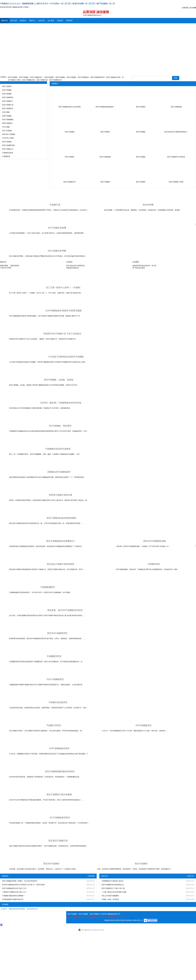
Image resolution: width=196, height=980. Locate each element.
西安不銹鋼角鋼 (176, 107)
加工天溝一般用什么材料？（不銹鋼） (64, 288)
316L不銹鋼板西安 (55, 679)
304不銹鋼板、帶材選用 (60, 426)
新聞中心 (32, 21)
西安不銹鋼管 (141, 107)
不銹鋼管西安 (154, 564)
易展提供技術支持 (111, 920)
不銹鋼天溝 (55, 205)
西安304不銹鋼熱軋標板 (155, 541)
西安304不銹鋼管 (51, 864)
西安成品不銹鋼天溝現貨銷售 (61, 564)
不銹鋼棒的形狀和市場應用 (58, 449)
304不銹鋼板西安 (144, 725)
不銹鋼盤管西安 (54, 656)
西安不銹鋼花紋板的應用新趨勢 (61, 518)
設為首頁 (185, 8)
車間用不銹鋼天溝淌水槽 (60, 495)
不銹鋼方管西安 (54, 725)
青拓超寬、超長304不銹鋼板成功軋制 (65, 610)
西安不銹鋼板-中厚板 (176, 182)
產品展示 (23, 21)
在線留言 (60, 21)
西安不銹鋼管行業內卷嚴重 (59, 795)
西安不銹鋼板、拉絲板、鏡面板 (59, 380)
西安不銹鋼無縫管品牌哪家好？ (61, 541)
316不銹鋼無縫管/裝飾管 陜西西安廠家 (64, 311)
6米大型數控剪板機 (57, 228)
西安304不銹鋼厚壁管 (57, 633)
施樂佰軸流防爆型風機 (17, 909)
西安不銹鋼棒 (105, 182)
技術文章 (42, 21)
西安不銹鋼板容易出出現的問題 (70, 107)
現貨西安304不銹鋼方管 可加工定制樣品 (62, 334)
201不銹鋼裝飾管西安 (60, 818)
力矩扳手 (4, 909)
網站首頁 (5, 21)
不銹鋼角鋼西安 (48, 587)
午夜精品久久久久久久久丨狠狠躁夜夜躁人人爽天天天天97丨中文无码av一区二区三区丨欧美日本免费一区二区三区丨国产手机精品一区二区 (58, 4)
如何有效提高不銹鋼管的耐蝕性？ (176, 132)
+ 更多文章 (190, 876)
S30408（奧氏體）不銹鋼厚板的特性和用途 (61, 403)
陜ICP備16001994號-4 (125, 920)
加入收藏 (193, 8)
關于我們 (14, 21)
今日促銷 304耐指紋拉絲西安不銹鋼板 (66, 357)
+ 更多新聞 (91, 876)
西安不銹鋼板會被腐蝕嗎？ (105, 107)
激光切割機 (148, 205)
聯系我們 (69, 21)
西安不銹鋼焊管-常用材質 (176, 157)
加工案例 (51, 21)
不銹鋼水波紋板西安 (58, 702)
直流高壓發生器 (32, 909)
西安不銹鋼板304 (69, 182)
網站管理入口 (138, 920)
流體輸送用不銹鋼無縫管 (59, 472)
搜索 (176, 78)
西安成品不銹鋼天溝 (58, 841)
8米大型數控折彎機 (57, 251)
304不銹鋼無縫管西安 (59, 748)
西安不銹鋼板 (70, 132)
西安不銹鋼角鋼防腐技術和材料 (60, 771)
